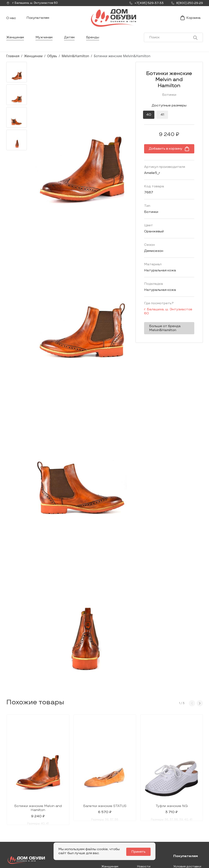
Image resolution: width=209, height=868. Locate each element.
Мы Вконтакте (59, 823)
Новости (144, 815)
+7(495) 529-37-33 (20, 834)
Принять (139, 852)
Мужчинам (45, 41)
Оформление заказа (183, 824)
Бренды (95, 41)
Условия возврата (187, 832)
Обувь (52, 59)
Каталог (109, 805)
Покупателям (38, 20)
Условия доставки (187, 815)
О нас (11, 20)
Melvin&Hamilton (76, 59)
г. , (33, 3)
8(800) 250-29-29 (20, 840)
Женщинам (15, 41)
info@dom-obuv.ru (58, 831)
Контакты (145, 822)
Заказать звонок (22, 825)
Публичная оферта (188, 838)
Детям (71, 41)
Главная (13, 59)
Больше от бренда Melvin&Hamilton (157, 321)
